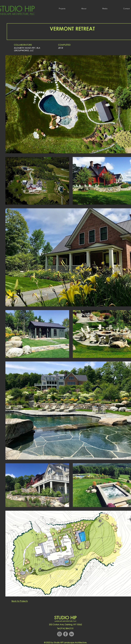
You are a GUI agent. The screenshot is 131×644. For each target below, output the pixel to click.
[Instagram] (59, 634)
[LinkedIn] (72, 634)
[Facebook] (65, 634)
